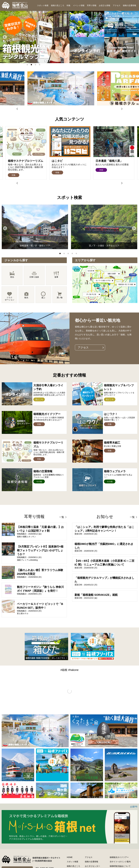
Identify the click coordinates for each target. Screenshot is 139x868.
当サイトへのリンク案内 (120, 862)
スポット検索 (43, 5)
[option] (35, 37)
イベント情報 (79, 5)
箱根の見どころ (58, 5)
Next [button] (65, 37)
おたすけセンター (92, 866)
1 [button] (28, 65)
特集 (69, 5)
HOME (70, 857)
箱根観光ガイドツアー (119, 857)
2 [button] (32, 65)
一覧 (62, 517)
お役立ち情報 (105, 5)
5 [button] (77, 254)
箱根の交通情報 (129, 5)
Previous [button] (5, 37)
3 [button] (36, 65)
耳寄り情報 (92, 5)
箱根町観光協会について (120, 866)
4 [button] (40, 65)
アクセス (117, 5)
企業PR (134, 807)
